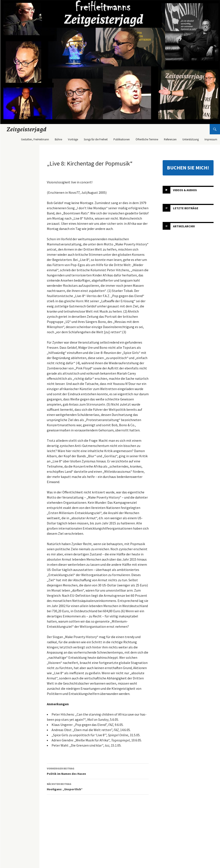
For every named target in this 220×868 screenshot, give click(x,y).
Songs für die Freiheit (96, 139)
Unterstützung (191, 139)
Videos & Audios (185, 190)
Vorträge (73, 139)
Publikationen (122, 139)
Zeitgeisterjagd (27, 129)
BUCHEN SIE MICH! (188, 168)
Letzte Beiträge (186, 208)
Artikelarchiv (184, 226)
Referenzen (170, 139)
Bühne (58, 139)
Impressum (211, 139)
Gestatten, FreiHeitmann (35, 139)
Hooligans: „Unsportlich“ (98, 786)
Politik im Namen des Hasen (98, 771)
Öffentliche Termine (147, 139)
